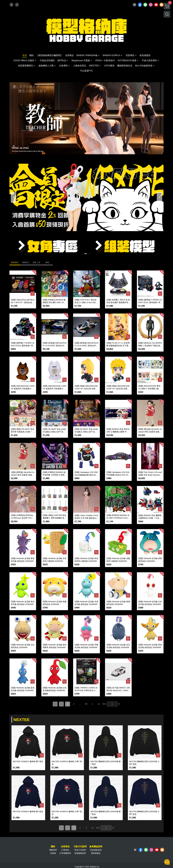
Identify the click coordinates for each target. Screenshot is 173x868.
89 (86, 704)
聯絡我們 (53, 850)
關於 (53, 847)
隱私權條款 (96, 853)
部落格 (53, 853)
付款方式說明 (80, 847)
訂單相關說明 (65, 853)
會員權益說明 (96, 847)
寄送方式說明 (80, 850)
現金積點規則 (96, 850)
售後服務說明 (80, 853)
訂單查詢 (65, 850)
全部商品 (65, 847)
